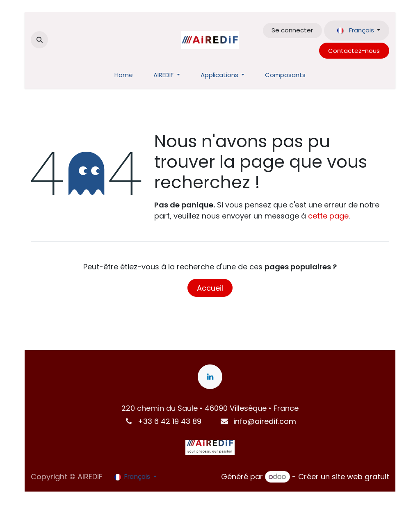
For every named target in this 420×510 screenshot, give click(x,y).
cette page (328, 216)
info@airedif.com (265, 421)
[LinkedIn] (210, 377)
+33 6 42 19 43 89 (170, 421)
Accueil (210, 288)
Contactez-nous (354, 51)
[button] (39, 40)
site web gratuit (361, 477)
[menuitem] (124, 75)
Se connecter (292, 30)
